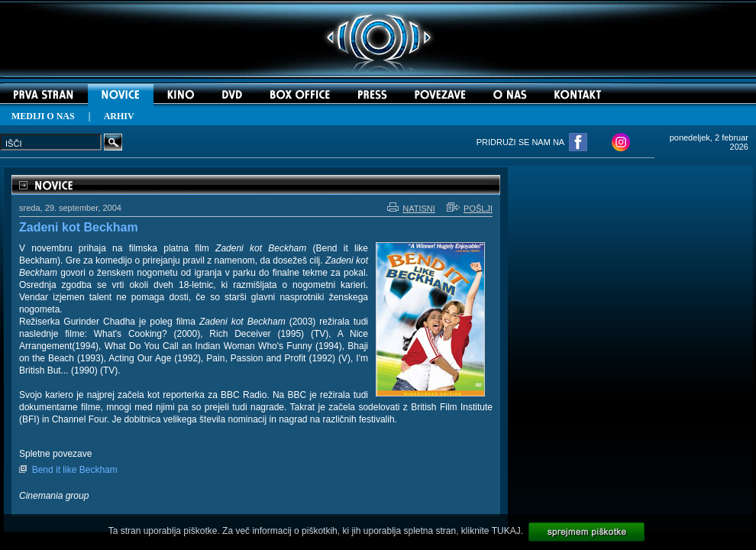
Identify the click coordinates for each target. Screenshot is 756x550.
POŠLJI (470, 209)
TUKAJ (506, 531)
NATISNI (411, 209)
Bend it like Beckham (75, 470)
